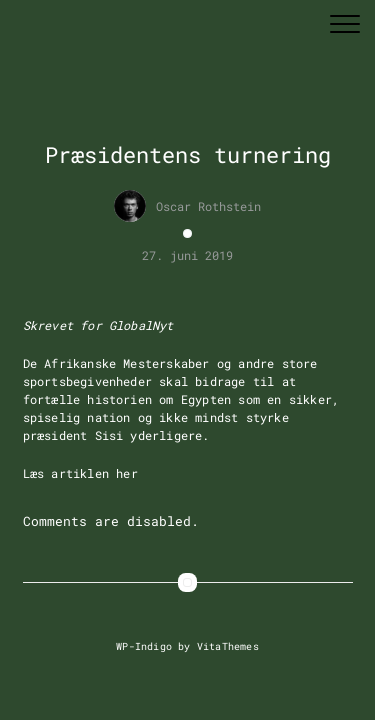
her (127, 473)
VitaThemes (228, 646)
